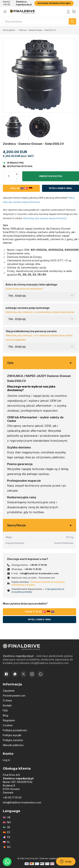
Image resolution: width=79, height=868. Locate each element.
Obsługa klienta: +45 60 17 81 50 (7, 3)
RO (7, 847)
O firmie (7, 701)
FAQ (5, 710)
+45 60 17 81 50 (38, 565)
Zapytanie (9, 691)
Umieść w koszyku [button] (51, 176)
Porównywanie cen (14, 696)
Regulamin (9, 720)
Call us (21, 188)
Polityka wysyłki (12, 735)
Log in (6, 760)
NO (7, 822)
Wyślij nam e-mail (61, 188)
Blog (6, 715)
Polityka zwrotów (13, 740)
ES (6, 832)
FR (6, 837)
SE (6, 827)
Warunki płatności (13, 745)
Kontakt (7, 705)
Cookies (8, 725)
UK (7, 817)
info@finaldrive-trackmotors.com (39, 573)
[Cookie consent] (41, 674)
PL (6, 842)
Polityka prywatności (15, 730)
